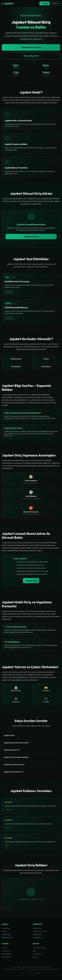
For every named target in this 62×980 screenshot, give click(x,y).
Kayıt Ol (55, 3)
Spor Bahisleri (7, 954)
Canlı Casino (6, 951)
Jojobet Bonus (38, 938)
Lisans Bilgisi (6, 934)
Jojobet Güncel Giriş (31, 47)
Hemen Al (9, 318)
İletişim (4, 931)
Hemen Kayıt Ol (31, 56)
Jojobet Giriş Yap (31, 237)
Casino (4, 948)
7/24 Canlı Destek (39, 948)
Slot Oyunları (6, 957)
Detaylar (9, 292)
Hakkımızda (6, 928)
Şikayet (35, 957)
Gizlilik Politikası (7, 938)
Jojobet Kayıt (37, 934)
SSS (34, 951)
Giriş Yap (44, 3)
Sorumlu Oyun (38, 954)
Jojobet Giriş (31, 581)
